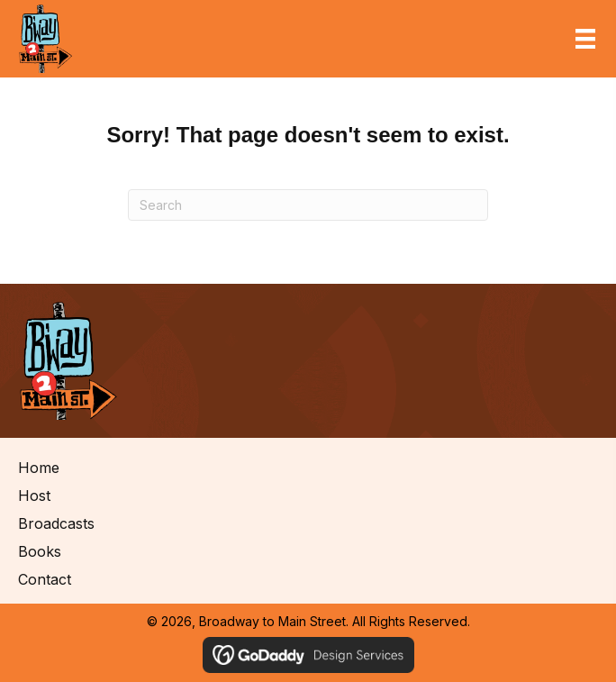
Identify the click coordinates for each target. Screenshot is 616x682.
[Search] (308, 205)
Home (39, 468)
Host (34, 496)
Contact (45, 579)
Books (40, 551)
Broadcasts (56, 523)
